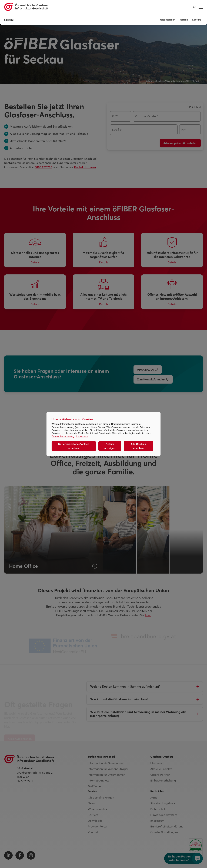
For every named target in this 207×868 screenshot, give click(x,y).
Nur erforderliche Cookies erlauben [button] (74, 446)
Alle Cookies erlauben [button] (138, 446)
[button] (195, 7)
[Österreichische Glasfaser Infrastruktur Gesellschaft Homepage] (26, 7)
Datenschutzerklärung (63, 436)
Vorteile (184, 20)
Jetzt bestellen (167, 20)
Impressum (82, 436)
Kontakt (196, 20)
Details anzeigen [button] (110, 446)
